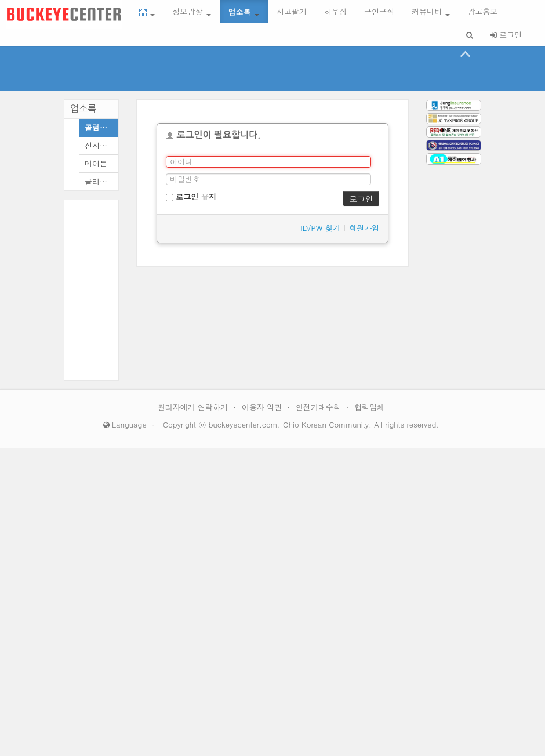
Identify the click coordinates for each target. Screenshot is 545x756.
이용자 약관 (263, 407)
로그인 (506, 35)
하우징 (335, 11)
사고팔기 (292, 11)
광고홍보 (482, 11)
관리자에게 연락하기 (194, 407)
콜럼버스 (99, 127)
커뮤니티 (431, 11)
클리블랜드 (99, 181)
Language (125, 424)
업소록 (244, 11)
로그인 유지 (191, 196)
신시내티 (99, 145)
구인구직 (379, 11)
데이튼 (96, 163)
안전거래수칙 (319, 407)
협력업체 (369, 407)
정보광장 (191, 11)
